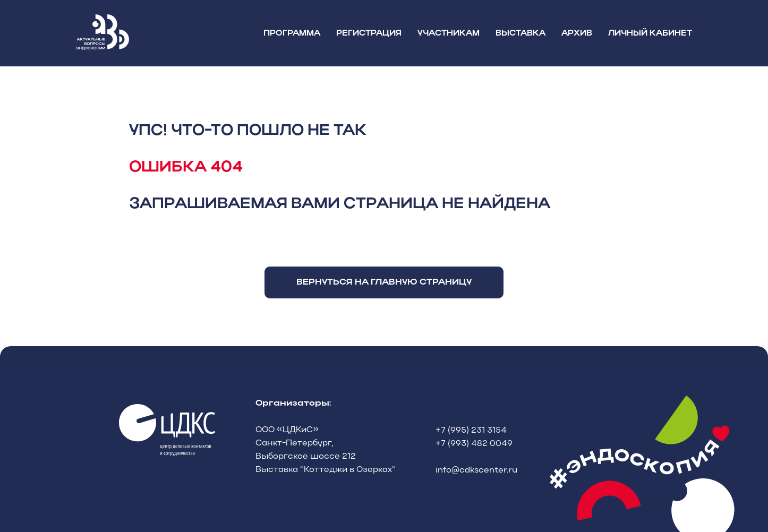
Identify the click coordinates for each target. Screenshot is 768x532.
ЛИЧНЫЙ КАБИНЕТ (650, 33)
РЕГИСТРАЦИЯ (369, 33)
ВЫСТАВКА (520, 33)
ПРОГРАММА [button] (292, 33)
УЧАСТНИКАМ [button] (449, 33)
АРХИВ (577, 33)
